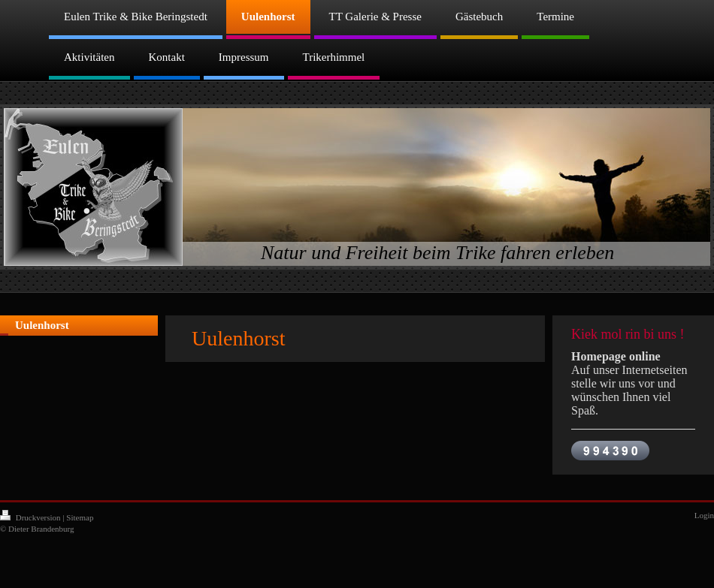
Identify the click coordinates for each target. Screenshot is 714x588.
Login (704, 515)
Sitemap (80, 517)
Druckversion (31, 517)
